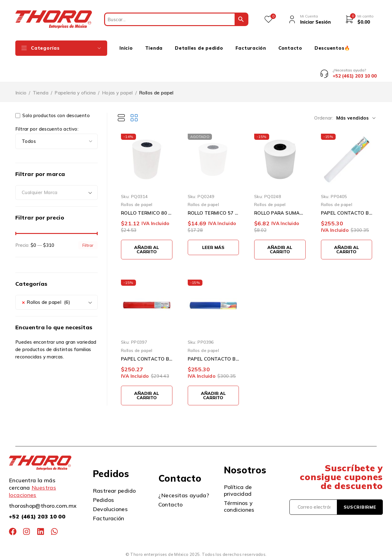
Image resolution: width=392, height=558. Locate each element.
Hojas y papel (117, 93)
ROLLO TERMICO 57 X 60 (213, 213)
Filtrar (88, 245)
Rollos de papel (137, 204)
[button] (147, 250)
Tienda (41, 93)
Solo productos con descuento (53, 116)
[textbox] (57, 193)
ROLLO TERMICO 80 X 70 (147, 213)
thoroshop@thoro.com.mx (43, 506)
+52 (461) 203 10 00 (37, 516)
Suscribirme (360, 507)
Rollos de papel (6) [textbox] (46, 302)
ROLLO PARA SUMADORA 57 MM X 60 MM (280, 213)
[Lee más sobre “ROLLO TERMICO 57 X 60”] (213, 247)
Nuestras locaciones (32, 491)
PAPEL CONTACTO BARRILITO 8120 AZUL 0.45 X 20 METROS (213, 359)
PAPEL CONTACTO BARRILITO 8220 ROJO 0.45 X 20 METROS (147, 359)
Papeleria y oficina (75, 93)
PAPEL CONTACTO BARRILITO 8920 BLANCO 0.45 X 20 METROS (347, 213)
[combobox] (57, 193)
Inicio (21, 93)
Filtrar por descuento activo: (47, 129)
